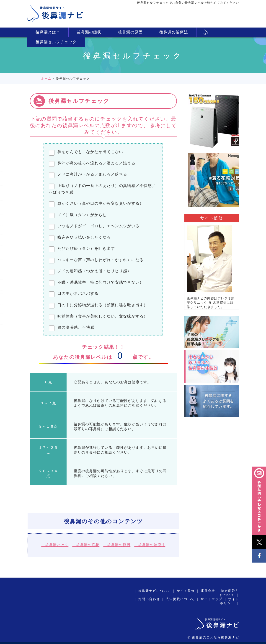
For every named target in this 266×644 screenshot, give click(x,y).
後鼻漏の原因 (130, 32)
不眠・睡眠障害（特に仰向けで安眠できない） (101, 282)
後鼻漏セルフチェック (56, 42)
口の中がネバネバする (78, 294)
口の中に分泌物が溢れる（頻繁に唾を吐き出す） (103, 305)
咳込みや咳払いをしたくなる (84, 237)
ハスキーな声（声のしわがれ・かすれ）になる (101, 260)
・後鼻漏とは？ (55, 545)
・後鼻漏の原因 (117, 545)
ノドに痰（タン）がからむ (82, 215)
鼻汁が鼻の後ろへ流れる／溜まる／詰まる (98, 163)
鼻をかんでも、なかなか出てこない (90, 152)
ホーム (46, 79)
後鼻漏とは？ (48, 32)
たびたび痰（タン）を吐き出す (86, 249)
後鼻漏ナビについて (155, 591)
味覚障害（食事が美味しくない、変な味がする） (103, 316)
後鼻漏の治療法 (174, 32)
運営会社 (208, 591)
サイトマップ (212, 599)
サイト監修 (186, 591)
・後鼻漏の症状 (86, 545)
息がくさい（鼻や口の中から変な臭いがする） (101, 203)
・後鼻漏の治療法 (150, 545)
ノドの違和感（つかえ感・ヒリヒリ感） (94, 271)
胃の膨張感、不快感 (76, 327)
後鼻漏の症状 (89, 32)
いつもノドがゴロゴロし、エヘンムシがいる (98, 226)
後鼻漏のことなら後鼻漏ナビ (215, 637)
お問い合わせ (149, 599)
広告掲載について (180, 599)
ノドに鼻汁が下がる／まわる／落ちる (92, 174)
